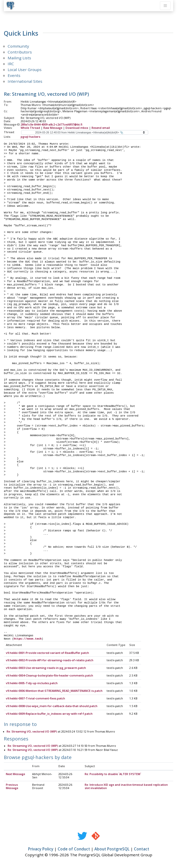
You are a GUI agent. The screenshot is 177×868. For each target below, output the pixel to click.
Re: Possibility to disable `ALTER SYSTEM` (113, 774)
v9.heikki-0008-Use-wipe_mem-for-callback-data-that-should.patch (52, 706)
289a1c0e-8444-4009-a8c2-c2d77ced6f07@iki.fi (52, 125)
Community (18, 46)
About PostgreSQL (112, 849)
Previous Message (12, 787)
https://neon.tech (28, 639)
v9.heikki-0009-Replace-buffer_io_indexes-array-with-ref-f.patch (49, 714)
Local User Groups (25, 70)
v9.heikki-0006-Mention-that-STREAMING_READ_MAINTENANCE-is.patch (54, 691)
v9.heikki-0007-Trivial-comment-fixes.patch (35, 699)
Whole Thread (30, 128)
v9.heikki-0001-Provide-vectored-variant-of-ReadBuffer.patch (47, 653)
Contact (142, 849)
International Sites (25, 81)
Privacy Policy (41, 849)
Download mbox (77, 128)
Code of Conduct (74, 849)
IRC (11, 64)
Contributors (20, 52)
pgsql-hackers (30, 137)
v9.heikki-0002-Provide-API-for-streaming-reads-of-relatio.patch (50, 660)
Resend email (101, 128)
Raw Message (53, 128)
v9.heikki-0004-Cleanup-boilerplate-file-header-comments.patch (49, 676)
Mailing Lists (19, 58)
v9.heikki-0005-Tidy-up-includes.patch (32, 683)
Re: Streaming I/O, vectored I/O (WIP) (32, 732)
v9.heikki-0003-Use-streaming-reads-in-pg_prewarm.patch (46, 668)
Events (14, 75)
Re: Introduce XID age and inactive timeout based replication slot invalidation (126, 787)
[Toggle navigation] (165, 6)
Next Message (15, 774)
